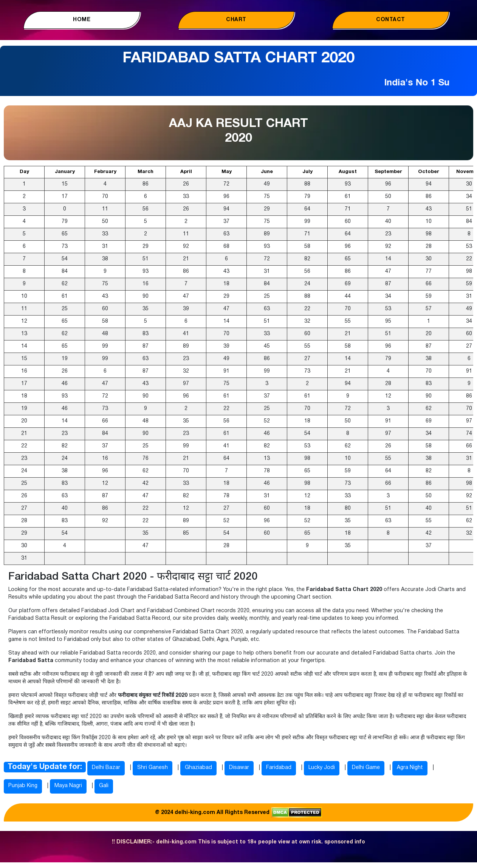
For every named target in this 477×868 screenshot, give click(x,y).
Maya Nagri (68, 786)
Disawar (239, 768)
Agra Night (410, 768)
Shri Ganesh (153, 768)
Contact (391, 20)
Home (82, 20)
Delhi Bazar (106, 768)
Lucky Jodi (322, 768)
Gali (104, 786)
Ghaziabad (198, 768)
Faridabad (279, 768)
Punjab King (23, 786)
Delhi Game (366, 768)
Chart (236, 20)
